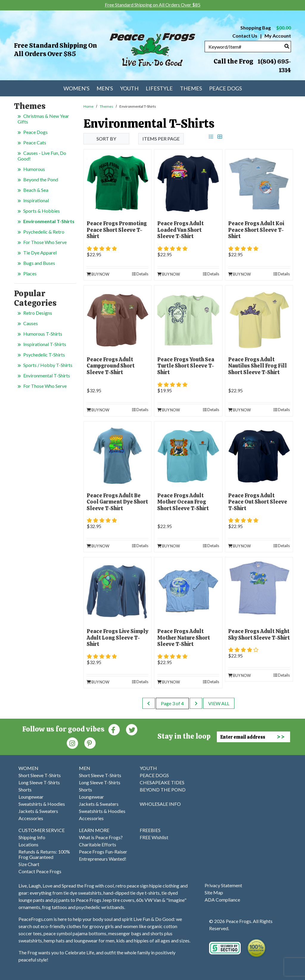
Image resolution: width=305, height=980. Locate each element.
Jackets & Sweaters (38, 811)
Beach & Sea (36, 190)
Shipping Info (32, 837)
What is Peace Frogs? (101, 837)
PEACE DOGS (154, 775)
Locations (28, 844)
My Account (277, 36)
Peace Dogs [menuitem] (225, 88)
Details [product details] (140, 274)
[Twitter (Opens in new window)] (132, 729)
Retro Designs (38, 313)
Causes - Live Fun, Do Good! (42, 156)
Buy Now (98, 274)
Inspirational (36, 200)
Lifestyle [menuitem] (159, 88)
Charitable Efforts (98, 844)
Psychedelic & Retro (44, 232)
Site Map (214, 892)
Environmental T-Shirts (49, 221)
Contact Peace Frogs (40, 871)
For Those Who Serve (45, 242)
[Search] (287, 46)
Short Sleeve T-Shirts (40, 775)
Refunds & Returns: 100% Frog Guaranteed (44, 854)
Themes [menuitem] (191, 88)
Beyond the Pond (41, 179)
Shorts (25, 790)
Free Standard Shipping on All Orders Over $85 (55, 50)
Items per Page (161, 139)
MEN (85, 768)
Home (88, 106)
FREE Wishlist (154, 837)
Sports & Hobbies (42, 211)
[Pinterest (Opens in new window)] (90, 743)
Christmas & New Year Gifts (43, 119)
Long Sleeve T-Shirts (39, 782)
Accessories (31, 818)
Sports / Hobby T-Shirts (48, 365)
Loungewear (31, 797)
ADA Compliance (222, 900)
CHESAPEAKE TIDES (162, 782)
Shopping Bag (266, 28)
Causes (31, 323)
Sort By (106, 139)
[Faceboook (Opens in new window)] (114, 729)
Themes (106, 106)
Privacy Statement (223, 885)
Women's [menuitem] (76, 88)
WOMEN (28, 768)
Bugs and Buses (39, 263)
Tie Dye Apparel (40, 253)
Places (30, 273)
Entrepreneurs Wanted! (103, 859)
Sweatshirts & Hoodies (42, 804)
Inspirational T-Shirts (45, 344)
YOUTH (148, 768)
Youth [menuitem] (129, 88)
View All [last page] (219, 703)
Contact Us (245, 36)
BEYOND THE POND (163, 790)
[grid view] (220, 136)
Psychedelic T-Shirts (44, 355)
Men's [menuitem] (105, 88)
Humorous (34, 169)
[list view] (211, 136)
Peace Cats (35, 142)
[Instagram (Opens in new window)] (72, 743)
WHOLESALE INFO (160, 804)
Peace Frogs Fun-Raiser (103, 852)
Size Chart (29, 864)
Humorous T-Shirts (43, 334)
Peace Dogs (35, 132)
